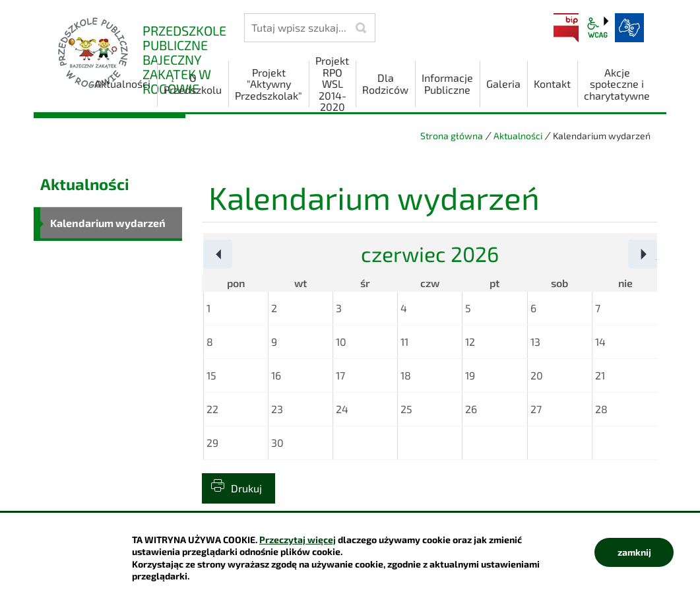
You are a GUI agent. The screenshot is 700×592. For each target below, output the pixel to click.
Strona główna (452, 136)
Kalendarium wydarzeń (108, 223)
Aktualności (518, 136)
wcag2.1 (598, 28)
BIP (566, 28)
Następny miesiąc (657, 255)
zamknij (634, 552)
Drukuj (246, 488)
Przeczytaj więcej (298, 540)
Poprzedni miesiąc (232, 255)
